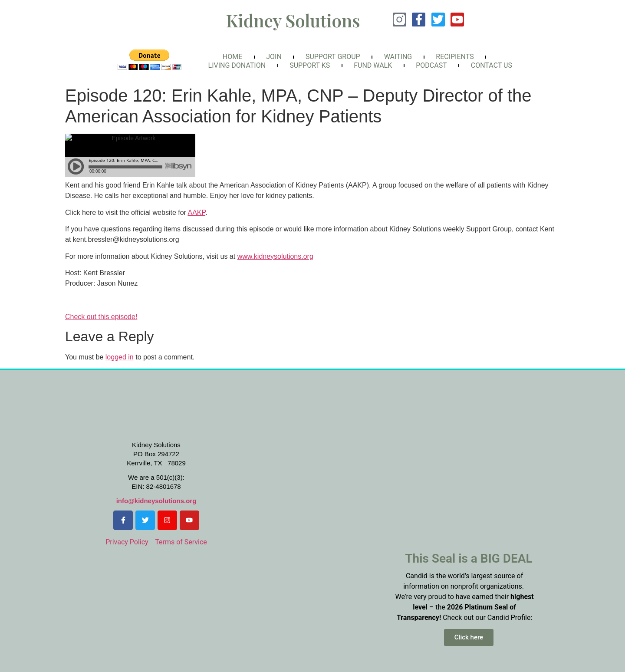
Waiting (398, 57)
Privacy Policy (127, 542)
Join (274, 57)
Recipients (455, 57)
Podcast (431, 65)
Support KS (310, 65)
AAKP (197, 212)
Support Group (333, 57)
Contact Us (492, 65)
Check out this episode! (101, 317)
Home (232, 57)
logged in (120, 357)
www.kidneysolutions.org (275, 256)
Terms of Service (181, 542)
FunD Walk (373, 65)
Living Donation (237, 65)
